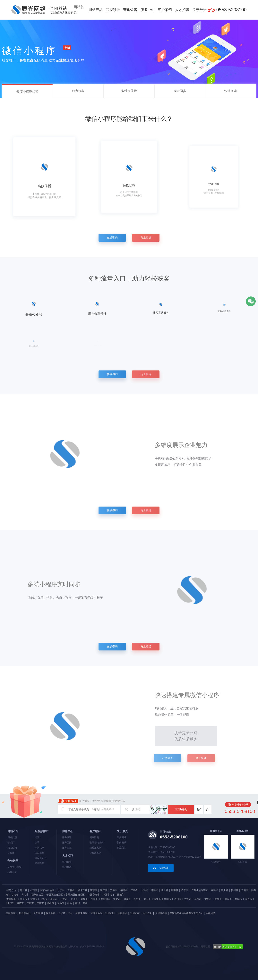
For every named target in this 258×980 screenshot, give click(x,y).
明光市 (10, 903)
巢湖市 (228, 899)
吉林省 (71, 890)
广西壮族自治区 (200, 890)
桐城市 (238, 899)
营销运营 (130, 10)
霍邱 (77, 903)
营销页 (11, 843)
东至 (85, 903)
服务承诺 (67, 837)
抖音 (37, 837)
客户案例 (165, 10)
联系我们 (122, 848)
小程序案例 (95, 853)
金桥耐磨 (211, 913)
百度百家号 (41, 858)
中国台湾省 (94, 895)
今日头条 (39, 848)
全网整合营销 (14, 867)
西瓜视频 (39, 853)
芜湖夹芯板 (82, 913)
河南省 (154, 890)
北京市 (23, 899)
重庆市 (54, 899)
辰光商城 (51, 913)
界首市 (20, 903)
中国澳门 (120, 895)
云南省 (245, 890)
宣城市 (218, 899)
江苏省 (94, 890)
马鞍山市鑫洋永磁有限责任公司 (186, 913)
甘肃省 (15, 895)
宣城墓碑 (122, 913)
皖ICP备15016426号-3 (92, 947)
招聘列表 (67, 867)
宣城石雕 (110, 913)
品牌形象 (12, 872)
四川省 (224, 890)
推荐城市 (11, 899)
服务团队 (67, 843)
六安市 (188, 899)
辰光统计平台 (65, 913)
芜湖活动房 (96, 913)
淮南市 (94, 899)
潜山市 (50, 903)
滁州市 (157, 899)
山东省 (144, 890)
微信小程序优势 (27, 91)
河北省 (23, 890)
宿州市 (178, 899)
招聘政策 (67, 862)
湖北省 (164, 890)
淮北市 (117, 899)
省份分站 (11, 890)
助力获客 (78, 91)
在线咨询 (110, 238)
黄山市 (147, 899)
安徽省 (114, 890)
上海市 (44, 899)
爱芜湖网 (38, 913)
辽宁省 (61, 890)
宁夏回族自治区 (55, 895)
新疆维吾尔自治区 (75, 895)
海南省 (214, 890)
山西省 (34, 890)
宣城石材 (135, 913)
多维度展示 (129, 91)
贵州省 (235, 890)
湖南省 (175, 890)
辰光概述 (122, 837)
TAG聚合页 (25, 913)
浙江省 (104, 890)
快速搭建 (231, 91)
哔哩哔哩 (39, 863)
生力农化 (147, 913)
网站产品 (96, 10)
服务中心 (148, 10)
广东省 (185, 890)
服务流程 (67, 848)
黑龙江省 (82, 890)
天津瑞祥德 (161, 913)
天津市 (34, 899)
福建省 (124, 890)
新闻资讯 (122, 843)
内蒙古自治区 (47, 890)
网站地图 (205, 947)
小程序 (11, 853)
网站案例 (94, 837)
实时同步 (180, 91)
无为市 (61, 903)
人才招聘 (182, 10)
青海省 (25, 895)
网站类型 (12, 837)
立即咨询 (181, 809)
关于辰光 (200, 10)
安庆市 (137, 899)
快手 (37, 843)
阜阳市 (168, 899)
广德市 (40, 903)
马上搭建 (148, 238)
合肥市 (64, 899)
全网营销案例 (97, 843)
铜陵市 (127, 899)
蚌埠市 (84, 899)
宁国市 (30, 903)
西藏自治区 (37, 895)
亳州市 (198, 899)
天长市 (248, 899)
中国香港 (107, 895)
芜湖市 (74, 899)
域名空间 (12, 848)
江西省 (134, 890)
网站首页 (79, 10)
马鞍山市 (106, 899)
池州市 (208, 899)
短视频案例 (95, 848)
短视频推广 (113, 20)
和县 (70, 903)
